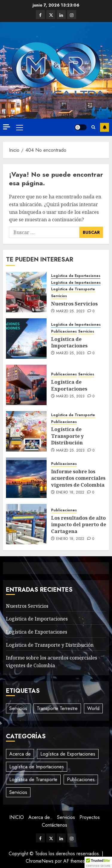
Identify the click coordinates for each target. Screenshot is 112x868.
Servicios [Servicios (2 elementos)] (18, 708)
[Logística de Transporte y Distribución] (26, 431)
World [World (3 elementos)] (93, 708)
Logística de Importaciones (76, 283)
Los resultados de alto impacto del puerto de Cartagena (79, 525)
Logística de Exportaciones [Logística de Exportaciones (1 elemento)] (68, 754)
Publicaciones (64, 332)
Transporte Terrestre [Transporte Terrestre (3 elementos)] (57, 708)
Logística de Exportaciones (76, 276)
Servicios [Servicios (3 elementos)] (18, 792)
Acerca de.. (40, 817)
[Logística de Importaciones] (26, 339)
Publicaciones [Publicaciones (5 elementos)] (81, 780)
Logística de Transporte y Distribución (67, 436)
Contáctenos (55, 825)
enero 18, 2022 (70, 493)
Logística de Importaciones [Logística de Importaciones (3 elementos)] (37, 767)
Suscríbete (105, 127)
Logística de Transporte (73, 289)
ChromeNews (40, 861)
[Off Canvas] (7, 127)
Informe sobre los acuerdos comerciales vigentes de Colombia (78, 478)
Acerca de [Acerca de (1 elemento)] (20, 754)
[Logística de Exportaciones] (26, 385)
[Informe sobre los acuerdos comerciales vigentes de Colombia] (26, 478)
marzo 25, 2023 (70, 311)
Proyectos (90, 817)
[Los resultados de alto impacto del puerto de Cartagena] (26, 524)
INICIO (17, 817)
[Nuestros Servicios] (26, 292)
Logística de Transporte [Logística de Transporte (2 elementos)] (33, 780)
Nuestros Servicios (74, 304)
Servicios (59, 296)
